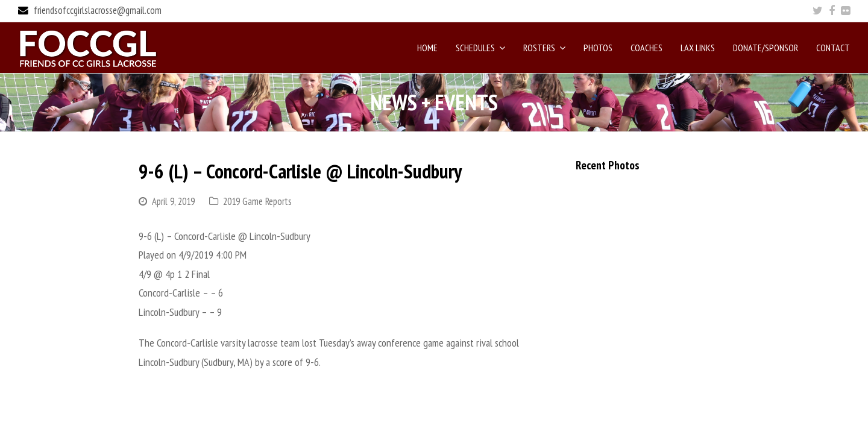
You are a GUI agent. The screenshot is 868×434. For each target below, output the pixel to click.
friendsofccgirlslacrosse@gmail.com (98, 10)
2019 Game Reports (257, 201)
